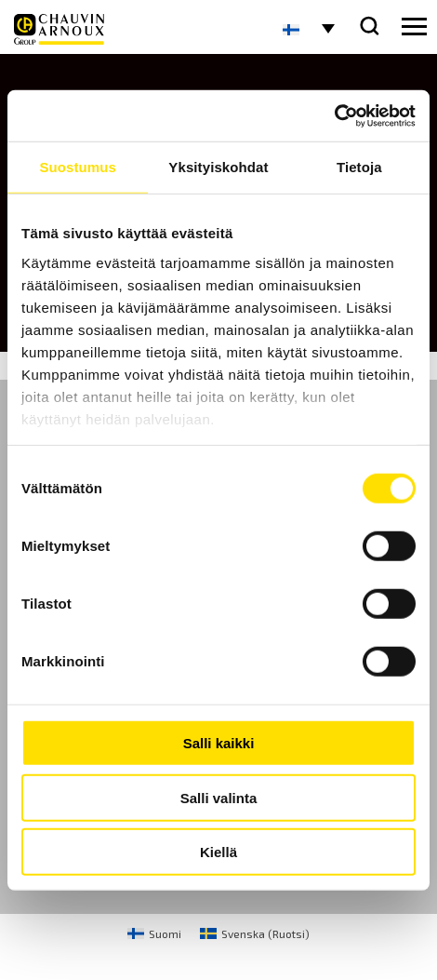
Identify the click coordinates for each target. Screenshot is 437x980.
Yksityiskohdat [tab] (218, 167)
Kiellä (218, 852)
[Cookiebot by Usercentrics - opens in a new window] (334, 115)
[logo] (59, 29)
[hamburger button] (414, 27)
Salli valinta (219, 797)
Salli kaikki (219, 743)
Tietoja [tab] (359, 167)
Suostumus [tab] (78, 167)
